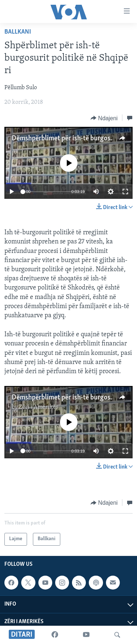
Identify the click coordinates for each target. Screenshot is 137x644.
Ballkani (18, 32)
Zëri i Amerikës (39, 407)
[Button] (104, 118)
